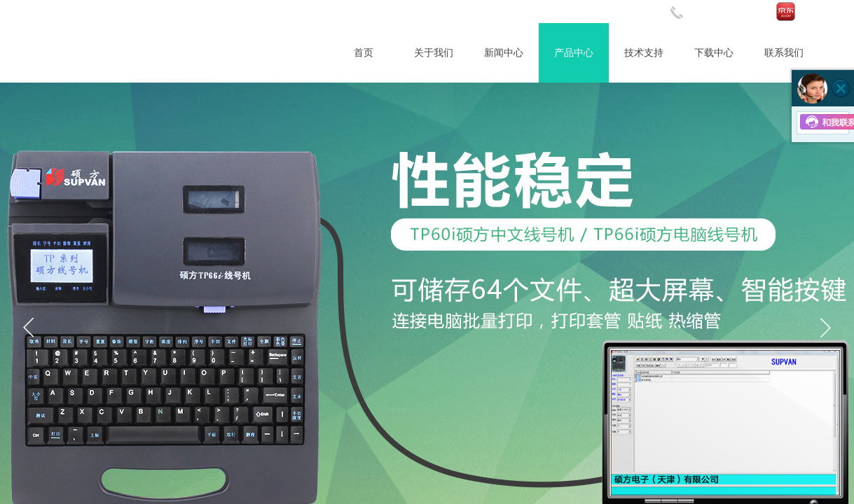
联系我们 (784, 53)
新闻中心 (504, 53)
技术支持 (644, 53)
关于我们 (434, 53)
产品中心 (574, 53)
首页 (364, 53)
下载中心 (714, 53)
